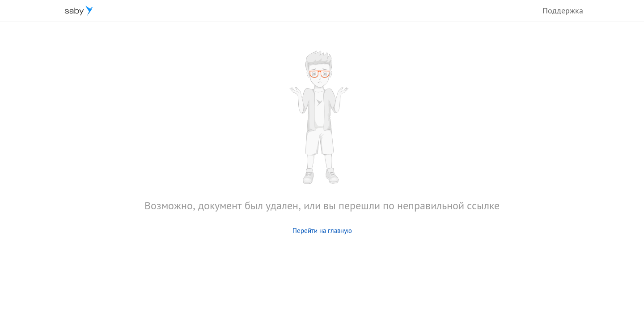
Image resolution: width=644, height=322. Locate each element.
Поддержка (563, 11)
